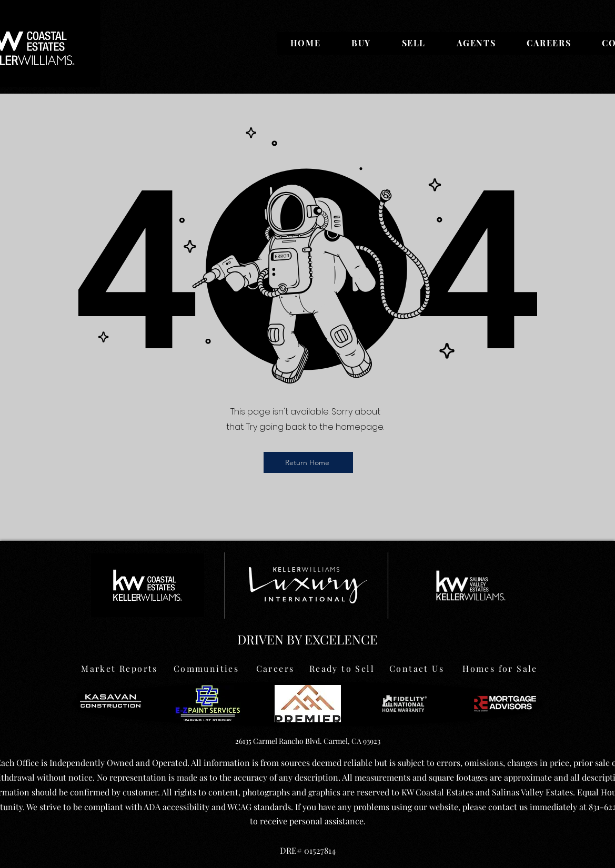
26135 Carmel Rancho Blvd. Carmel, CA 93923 (308, 741)
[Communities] (206, 668)
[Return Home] (308, 462)
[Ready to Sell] (342, 668)
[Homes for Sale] (500, 668)
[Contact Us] (417, 668)
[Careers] (275, 668)
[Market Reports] (120, 668)
